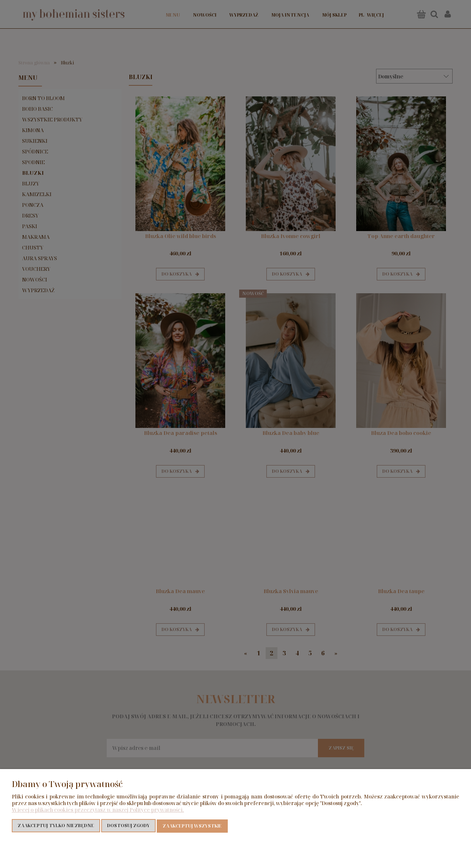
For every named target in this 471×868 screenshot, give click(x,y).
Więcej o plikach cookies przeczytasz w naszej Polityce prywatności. (98, 810)
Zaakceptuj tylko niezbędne (56, 826)
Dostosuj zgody (128, 826)
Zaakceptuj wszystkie (192, 826)
